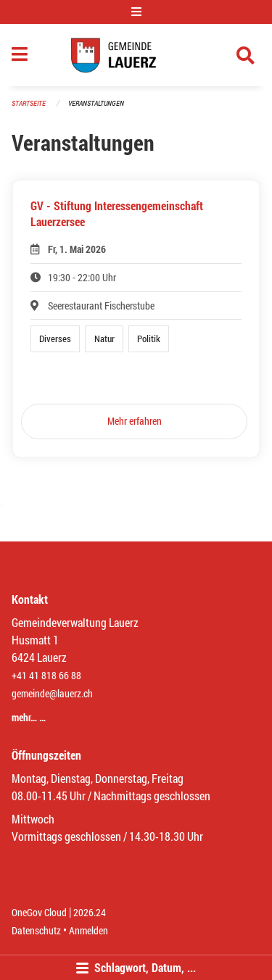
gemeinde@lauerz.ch (52, 693)
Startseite (29, 103)
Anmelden (88, 930)
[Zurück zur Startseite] (136, 55)
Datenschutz (36, 930)
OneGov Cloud (39, 912)
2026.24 (90, 912)
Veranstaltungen (96, 103)
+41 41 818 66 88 (46, 675)
